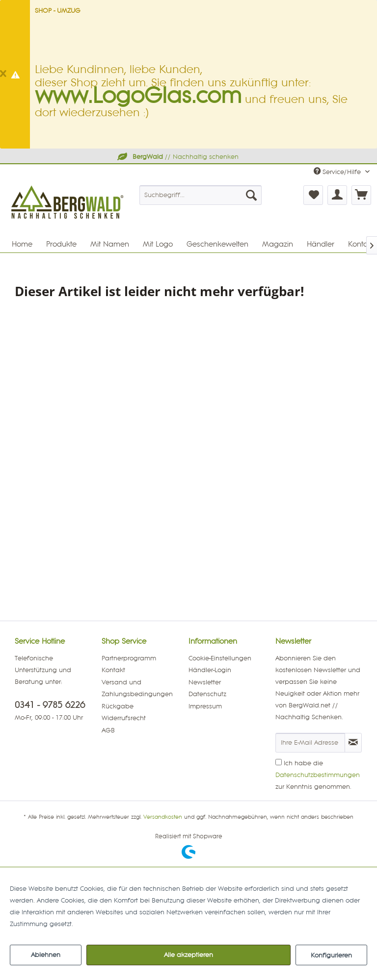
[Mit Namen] (110, 244)
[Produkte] (61, 244)
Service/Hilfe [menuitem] (338, 171)
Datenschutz (207, 694)
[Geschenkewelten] (217, 244)
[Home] (22, 244)
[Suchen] (251, 195)
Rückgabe (118, 706)
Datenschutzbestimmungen (318, 775)
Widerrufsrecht (124, 718)
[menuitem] (201, 195)
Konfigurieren (331, 955)
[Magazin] (278, 244)
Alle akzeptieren (188, 955)
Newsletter (205, 682)
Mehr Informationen (106, 924)
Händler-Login (210, 670)
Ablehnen (46, 955)
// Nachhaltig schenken (177, 157)
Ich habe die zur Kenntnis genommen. (318, 775)
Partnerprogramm (129, 658)
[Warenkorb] (361, 195)
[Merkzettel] (313, 195)
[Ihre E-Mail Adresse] (310, 743)
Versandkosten (163, 817)
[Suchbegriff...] (201, 195)
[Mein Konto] (337, 195)
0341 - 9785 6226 (50, 705)
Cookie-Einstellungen (220, 658)
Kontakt (113, 670)
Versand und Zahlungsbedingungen (137, 688)
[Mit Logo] (158, 244)
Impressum (205, 706)
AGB (108, 730)
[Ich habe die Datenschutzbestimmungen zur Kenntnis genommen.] (279, 762)
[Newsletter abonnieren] (353, 743)
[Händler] (321, 244)
